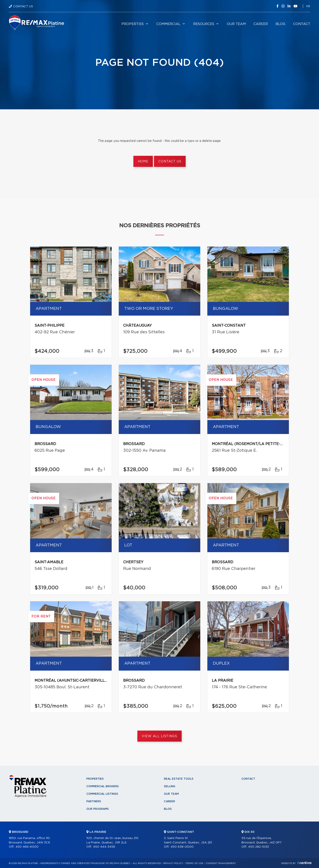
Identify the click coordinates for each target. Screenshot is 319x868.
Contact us (170, 162)
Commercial (168, 24)
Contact (302, 24)
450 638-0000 (182, 847)
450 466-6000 (27, 847)
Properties (133, 24)
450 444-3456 (104, 847)
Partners (94, 801)
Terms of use (194, 863)
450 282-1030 (259, 847)
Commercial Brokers (103, 786)
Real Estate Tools (179, 779)
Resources (204, 24)
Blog (280, 24)
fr (308, 7)
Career (261, 24)
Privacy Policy (173, 863)
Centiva (304, 863)
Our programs (98, 809)
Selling (170, 786)
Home (143, 162)
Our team (236, 24)
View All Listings (159, 736)
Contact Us (23, 7)
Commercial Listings (102, 794)
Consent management (221, 863)
